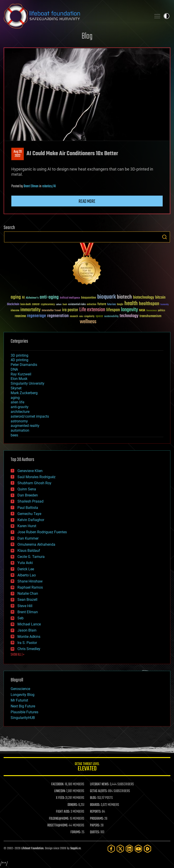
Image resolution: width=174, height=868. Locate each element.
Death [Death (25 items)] (65, 305)
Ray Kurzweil (21, 374)
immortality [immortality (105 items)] (30, 310)
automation (20, 430)
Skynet (16, 388)
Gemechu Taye (29, 514)
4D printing (19, 360)
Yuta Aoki (25, 563)
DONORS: (73, 805)
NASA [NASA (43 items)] (142, 311)
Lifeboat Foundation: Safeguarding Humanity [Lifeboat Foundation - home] (76, 16)
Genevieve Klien (30, 471)
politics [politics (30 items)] (162, 311)
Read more (87, 201)
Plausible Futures (24, 712)
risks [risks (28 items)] (81, 316)
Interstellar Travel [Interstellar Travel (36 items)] (51, 311)
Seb (21, 618)
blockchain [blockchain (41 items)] (13, 304)
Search (164, 237)
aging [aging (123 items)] (16, 297)
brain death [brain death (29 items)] (26, 305)
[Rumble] (147, 849)
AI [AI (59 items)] (23, 298)
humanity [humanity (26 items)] (165, 305)
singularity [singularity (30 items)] (89, 317)
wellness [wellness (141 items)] (88, 322)
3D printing (19, 355)
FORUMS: (76, 832)
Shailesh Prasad (30, 501)
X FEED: (60, 798)
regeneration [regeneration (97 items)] (58, 316)
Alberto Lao (27, 575)
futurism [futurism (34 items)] (111, 305)
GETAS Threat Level (87, 767)
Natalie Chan (28, 593)
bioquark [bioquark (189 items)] (106, 297)
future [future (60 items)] (102, 304)
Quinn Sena (27, 489)
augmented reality (25, 426)
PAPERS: (95, 826)
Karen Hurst (27, 526)
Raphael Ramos (30, 587)
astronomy (19, 421)
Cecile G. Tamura (31, 557)
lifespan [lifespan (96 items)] (113, 310)
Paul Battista (28, 508)
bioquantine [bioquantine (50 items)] (89, 298)
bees (14, 435)
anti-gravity (20, 407)
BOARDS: (95, 805)
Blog (87, 36)
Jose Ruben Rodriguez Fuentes (42, 532)
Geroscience (20, 689)
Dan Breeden (28, 495)
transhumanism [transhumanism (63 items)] (150, 316)
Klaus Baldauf (29, 551)
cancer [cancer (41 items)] (36, 304)
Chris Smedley (29, 649)
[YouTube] (138, 849)
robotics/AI (49, 186)
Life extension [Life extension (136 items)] (92, 310)
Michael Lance (29, 624)
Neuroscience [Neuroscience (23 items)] (152, 311)
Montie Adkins (29, 637)
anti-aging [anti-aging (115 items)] (49, 297)
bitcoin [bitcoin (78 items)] (160, 298)
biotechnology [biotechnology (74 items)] (144, 298)
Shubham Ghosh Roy (34, 483)
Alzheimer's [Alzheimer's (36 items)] (32, 298)
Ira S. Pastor (27, 643)
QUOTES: (95, 832)
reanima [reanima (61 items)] (20, 316)
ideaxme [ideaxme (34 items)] (15, 311)
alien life (17, 402)
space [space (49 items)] (99, 316)
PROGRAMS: (97, 819)
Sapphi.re (75, 848)
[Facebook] (111, 849)
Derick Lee (26, 569)
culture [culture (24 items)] (59, 305)
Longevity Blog (23, 695)
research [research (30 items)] (74, 317)
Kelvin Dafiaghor (31, 520)
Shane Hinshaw (30, 581)
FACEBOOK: (58, 784)
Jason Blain (27, 630)
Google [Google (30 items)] (120, 305)
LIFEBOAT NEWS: (100, 784)
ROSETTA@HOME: (58, 826)
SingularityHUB (23, 718)
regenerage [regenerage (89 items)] (36, 316)
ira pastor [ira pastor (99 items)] (70, 310)
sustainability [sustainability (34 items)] (111, 317)
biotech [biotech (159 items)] (124, 297)
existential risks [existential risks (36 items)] (77, 305)
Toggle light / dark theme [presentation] (167, 16)
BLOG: (93, 798)
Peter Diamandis (24, 365)
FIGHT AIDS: (63, 812)
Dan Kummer (28, 538)
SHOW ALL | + (18, 655)
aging (15, 398)
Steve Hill (25, 606)
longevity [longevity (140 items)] (129, 310)
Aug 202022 (18, 154)
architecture (20, 412)
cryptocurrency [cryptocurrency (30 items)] (48, 305)
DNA (14, 369)
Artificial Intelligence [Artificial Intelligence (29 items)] (70, 298)
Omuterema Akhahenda (36, 544)
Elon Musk (19, 379)
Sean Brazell (27, 600)
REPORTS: (96, 812)
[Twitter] (120, 849)
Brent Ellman (31, 186)
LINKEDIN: (60, 791)
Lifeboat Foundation (32, 848)
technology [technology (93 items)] (129, 316)
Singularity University (28, 383)
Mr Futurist (19, 700)
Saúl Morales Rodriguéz (36, 477)
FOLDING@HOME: (59, 819)
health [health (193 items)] (131, 304)
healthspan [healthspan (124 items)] (149, 304)
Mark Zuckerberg (24, 393)
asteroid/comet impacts (30, 416)
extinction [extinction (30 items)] (92, 305)
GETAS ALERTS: (99, 791)
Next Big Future (23, 706)
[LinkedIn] (129, 849)
